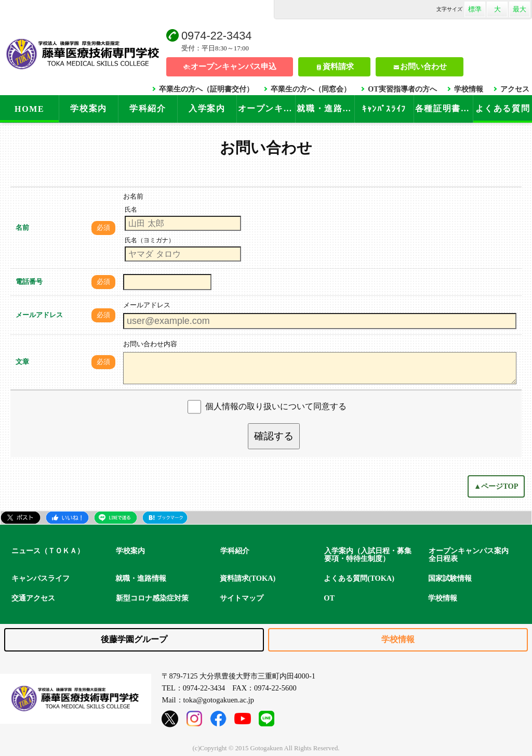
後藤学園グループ (134, 639)
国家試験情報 (450, 578)
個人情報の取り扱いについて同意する (276, 406)
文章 (22, 362)
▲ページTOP (496, 486)
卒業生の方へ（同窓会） (311, 89)
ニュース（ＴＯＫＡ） (48, 551)
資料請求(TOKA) (248, 578)
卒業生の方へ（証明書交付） (206, 89)
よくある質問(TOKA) (359, 578)
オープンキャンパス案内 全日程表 (472, 555)
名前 (22, 228)
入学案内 (207, 108)
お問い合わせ (423, 66)
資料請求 (338, 66)
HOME (29, 109)
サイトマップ (242, 598)
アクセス (515, 89)
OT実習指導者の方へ (402, 89)
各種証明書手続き (444, 108)
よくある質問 (503, 108)
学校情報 (469, 89)
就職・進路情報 (325, 108)
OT (329, 598)
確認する (274, 436)
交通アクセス (33, 598)
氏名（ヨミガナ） (150, 240)
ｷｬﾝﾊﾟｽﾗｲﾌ (384, 109)
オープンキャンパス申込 (234, 66)
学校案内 (88, 108)
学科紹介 (148, 108)
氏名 (131, 210)
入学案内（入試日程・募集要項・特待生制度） (368, 555)
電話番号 (29, 282)
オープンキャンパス (267, 108)
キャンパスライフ (41, 578)
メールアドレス (39, 315)
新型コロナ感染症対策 (152, 598)
